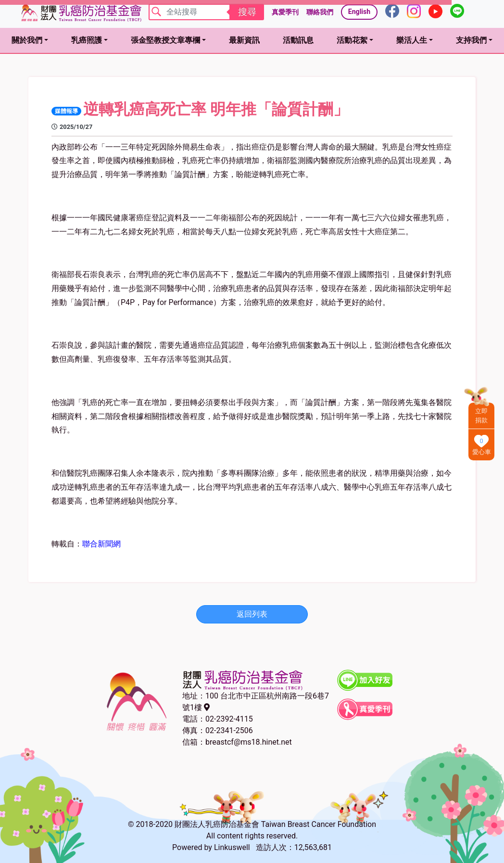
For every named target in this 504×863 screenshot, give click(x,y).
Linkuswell (232, 847)
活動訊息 (298, 40)
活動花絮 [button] (352, 40)
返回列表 (252, 614)
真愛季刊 (285, 12)
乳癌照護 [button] (87, 40)
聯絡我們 (320, 12)
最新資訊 (244, 40)
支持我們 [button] (471, 40)
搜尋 (247, 12)
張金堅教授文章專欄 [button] (165, 40)
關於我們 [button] (27, 40)
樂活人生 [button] (412, 40)
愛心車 (482, 452)
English (359, 12)
